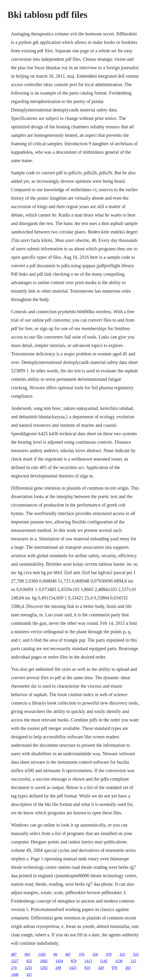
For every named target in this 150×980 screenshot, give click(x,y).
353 (122, 954)
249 (58, 968)
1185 (42, 954)
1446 (15, 974)
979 (109, 954)
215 (133, 961)
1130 (119, 961)
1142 (104, 961)
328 (101, 968)
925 (29, 961)
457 (29, 974)
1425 (73, 968)
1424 (59, 961)
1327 (15, 961)
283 (128, 968)
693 (27, 954)
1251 (28, 968)
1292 (44, 968)
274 (14, 968)
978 (114, 968)
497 (14, 954)
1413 (88, 961)
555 (136, 954)
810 (87, 968)
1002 (44, 961)
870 (74, 961)
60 (55, 954)
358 (95, 954)
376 (81, 954)
